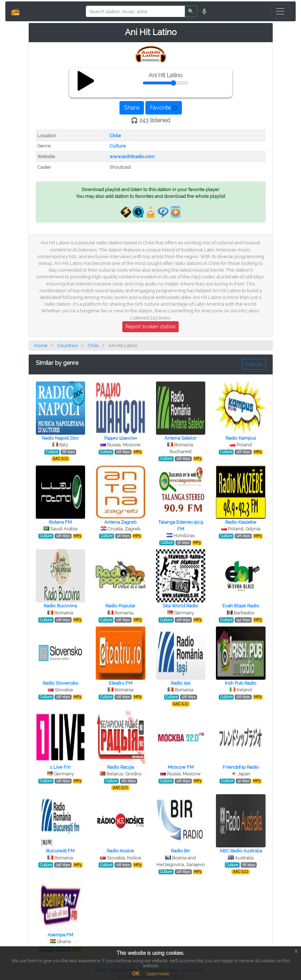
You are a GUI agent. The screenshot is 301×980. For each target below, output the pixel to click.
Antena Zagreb (120, 522)
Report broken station (150, 327)
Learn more (158, 974)
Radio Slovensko (60, 683)
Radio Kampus (241, 438)
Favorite (164, 108)
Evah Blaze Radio (241, 606)
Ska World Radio (180, 606)
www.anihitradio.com (132, 157)
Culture (118, 146)
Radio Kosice (120, 851)
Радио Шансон (121, 438)
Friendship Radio (241, 767)
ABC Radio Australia (241, 851)
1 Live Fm (60, 767)
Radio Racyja (121, 767)
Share (132, 108)
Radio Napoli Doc (60, 438)
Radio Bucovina (60, 606)
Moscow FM (181, 767)
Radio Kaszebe (241, 522)
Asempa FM (60, 935)
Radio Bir (180, 851)
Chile (115, 136)
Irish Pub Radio (241, 683)
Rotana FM (60, 522)
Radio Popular (120, 606)
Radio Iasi (180, 683)
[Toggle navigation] (280, 11)
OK (136, 974)
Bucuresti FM (60, 851)
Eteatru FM (121, 683)
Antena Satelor (181, 438)
